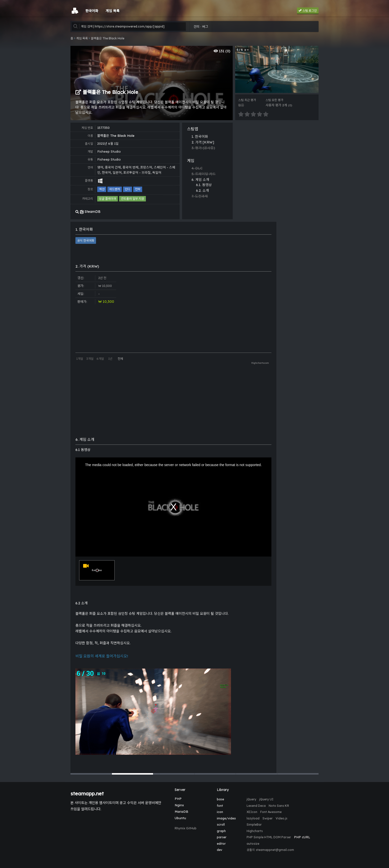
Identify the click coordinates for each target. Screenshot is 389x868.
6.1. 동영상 (204, 185)
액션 (102, 189)
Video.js (281, 818)
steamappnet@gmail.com (275, 850)
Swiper (268, 818)
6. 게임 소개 (200, 180)
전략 (138, 189)
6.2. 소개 (202, 191)
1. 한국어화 (200, 137)
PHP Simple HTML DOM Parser (269, 837)
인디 (128, 189)
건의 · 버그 (201, 27)
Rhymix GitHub (186, 828)
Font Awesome (271, 812)
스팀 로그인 (308, 11)
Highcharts (255, 831)
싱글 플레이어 (108, 199)
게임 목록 (82, 38)
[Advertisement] (277, 157)
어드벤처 (115, 189)
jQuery (251, 799)
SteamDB (88, 212)
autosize (253, 844)
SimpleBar (254, 825)
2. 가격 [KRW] (203, 142)
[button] (91, 774)
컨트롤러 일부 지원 (132, 199)
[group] (277, 69)
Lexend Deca (256, 806)
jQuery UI (266, 799)
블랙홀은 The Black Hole (108, 38)
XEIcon (252, 812)
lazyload (253, 818)
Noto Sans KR (279, 806)
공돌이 (251, 850)
